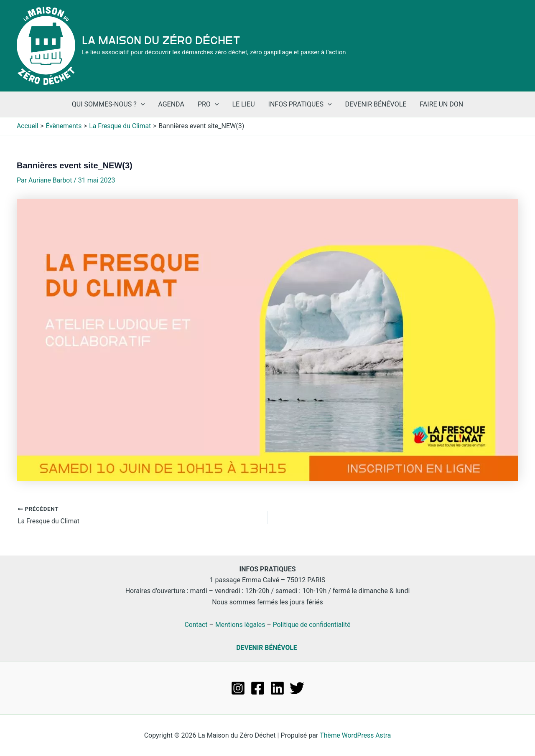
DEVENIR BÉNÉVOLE (267, 647)
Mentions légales (240, 624)
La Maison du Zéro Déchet (161, 41)
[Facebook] (258, 688)
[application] (141, 104)
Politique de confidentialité (312, 624)
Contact (195, 624)
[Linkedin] (277, 688)
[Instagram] (238, 688)
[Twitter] (297, 688)
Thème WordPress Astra (355, 735)
